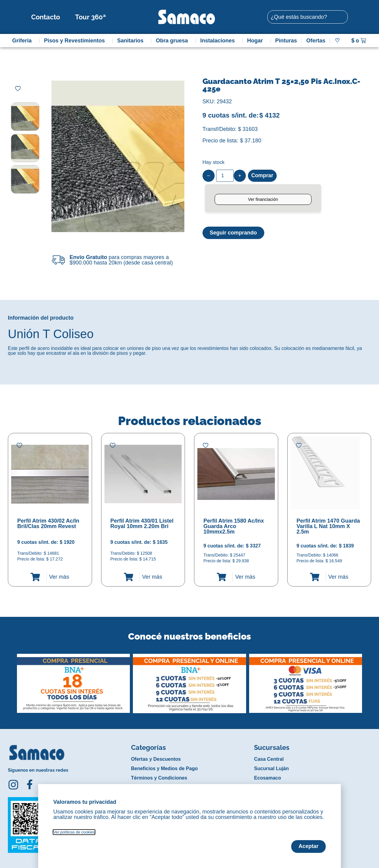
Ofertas (316, 41)
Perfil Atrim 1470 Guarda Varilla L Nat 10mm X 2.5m (328, 526)
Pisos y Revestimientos (76, 41)
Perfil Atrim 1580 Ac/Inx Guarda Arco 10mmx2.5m (234, 526)
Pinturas (286, 41)
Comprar (263, 176)
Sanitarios (132, 41)
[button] (12, 679)
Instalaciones (219, 41)
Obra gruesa (173, 41)
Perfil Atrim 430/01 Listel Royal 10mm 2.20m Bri (142, 524)
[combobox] (308, 17)
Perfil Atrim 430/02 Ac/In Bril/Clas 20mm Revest (48, 524)
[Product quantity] (225, 176)
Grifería (23, 41)
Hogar (256, 41)
